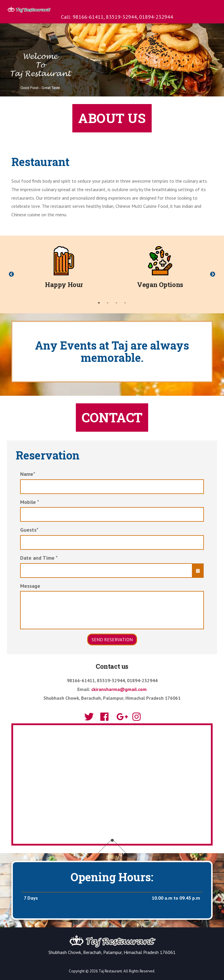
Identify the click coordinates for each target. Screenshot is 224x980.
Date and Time (39, 558)
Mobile (30, 502)
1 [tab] (99, 303)
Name (28, 474)
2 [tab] (108, 303)
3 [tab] (116, 303)
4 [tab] (125, 303)
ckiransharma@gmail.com (119, 689)
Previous (11, 274)
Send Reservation (112, 639)
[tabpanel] (64, 270)
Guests (29, 530)
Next (213, 274)
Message (30, 586)
